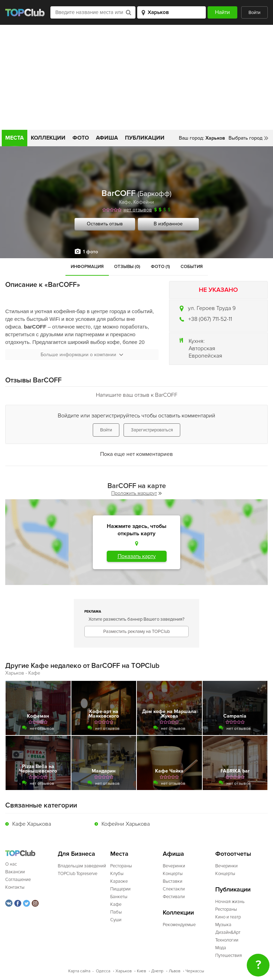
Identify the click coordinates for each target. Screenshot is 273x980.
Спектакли (174, 889)
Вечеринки (174, 866)
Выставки (173, 881)
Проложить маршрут (136, 493)
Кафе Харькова (32, 824)
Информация (87, 267)
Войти (254, 13)
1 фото (90, 252)
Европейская (205, 356)
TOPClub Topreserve (78, 874)
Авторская (202, 348)
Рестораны (121, 866)
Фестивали (174, 897)
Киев (141, 971)
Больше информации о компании (82, 355)
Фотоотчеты (233, 854)
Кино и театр (228, 917)
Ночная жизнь (230, 902)
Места (15, 138)
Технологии (227, 940)
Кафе (125, 202)
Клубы (117, 874)
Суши (116, 920)
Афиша (107, 138)
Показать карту (137, 556)
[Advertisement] (136, 77)
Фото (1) (160, 267)
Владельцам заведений (82, 866)
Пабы (116, 912)
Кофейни (144, 202)
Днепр (157, 971)
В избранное (168, 224)
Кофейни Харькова (126, 824)
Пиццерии (120, 889)
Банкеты (119, 897)
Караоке (119, 881)
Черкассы (195, 971)
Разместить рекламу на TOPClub (136, 632)
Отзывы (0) (127, 267)
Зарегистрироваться (152, 430)
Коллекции (48, 138)
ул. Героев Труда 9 (212, 308)
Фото (81, 138)
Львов (174, 971)
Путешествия (229, 956)
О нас (11, 864)
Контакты (15, 887)
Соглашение (18, 880)
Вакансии (15, 872)
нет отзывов (138, 210)
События (192, 267)
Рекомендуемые (179, 925)
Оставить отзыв (105, 224)
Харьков (124, 971)
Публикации (145, 138)
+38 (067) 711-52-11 (210, 319)
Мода (221, 948)
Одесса (103, 971)
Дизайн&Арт (228, 932)
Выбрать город (246, 138)
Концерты (173, 874)
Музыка (223, 925)
